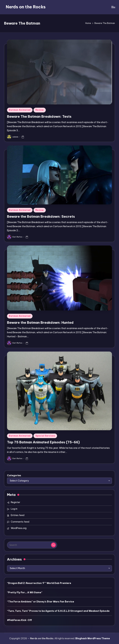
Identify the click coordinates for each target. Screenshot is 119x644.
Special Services (45, 436)
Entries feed (18, 515)
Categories (14, 475)
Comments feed (20, 522)
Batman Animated (20, 110)
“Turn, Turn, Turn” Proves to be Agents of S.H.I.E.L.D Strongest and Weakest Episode (58, 611)
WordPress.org (19, 528)
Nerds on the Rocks (26, 7)
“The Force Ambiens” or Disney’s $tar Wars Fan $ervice (41, 602)
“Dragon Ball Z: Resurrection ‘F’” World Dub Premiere (39, 583)
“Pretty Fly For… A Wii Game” (25, 592)
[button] (53, 545)
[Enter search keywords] (32, 545)
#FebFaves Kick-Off (19, 620)
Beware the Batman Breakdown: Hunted (40, 322)
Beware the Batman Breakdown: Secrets (41, 216)
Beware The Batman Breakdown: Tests (39, 116)
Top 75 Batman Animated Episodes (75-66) (43, 442)
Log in (14, 509)
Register (15, 502)
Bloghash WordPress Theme (93, 638)
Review (40, 110)
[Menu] (113, 7)
